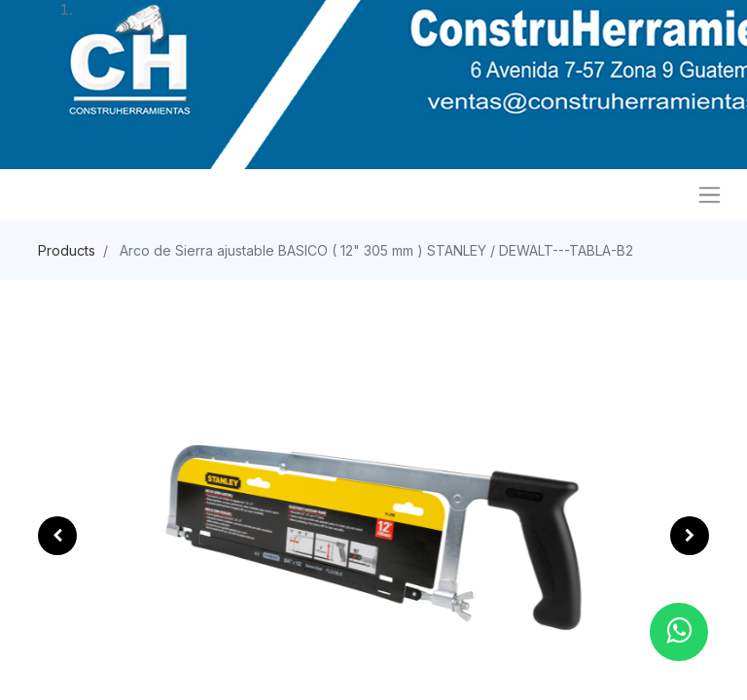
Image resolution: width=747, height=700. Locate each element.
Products (67, 250)
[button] (57, 536)
